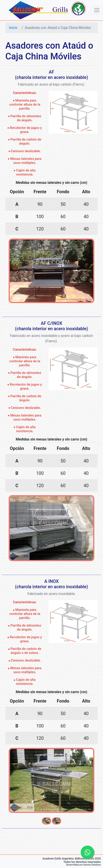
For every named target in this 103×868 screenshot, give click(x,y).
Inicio (13, 28)
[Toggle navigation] (97, 10)
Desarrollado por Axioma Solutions (83, 865)
